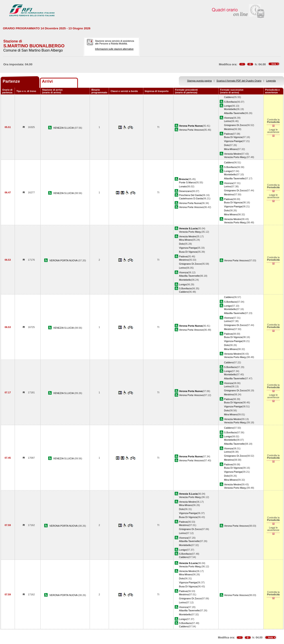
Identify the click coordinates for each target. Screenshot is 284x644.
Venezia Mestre (233, 154)
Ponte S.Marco (187, 182)
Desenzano (185, 191)
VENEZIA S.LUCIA (64, 128)
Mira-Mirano (231, 149)
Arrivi (47, 81)
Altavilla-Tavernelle (234, 113)
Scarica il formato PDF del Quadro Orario (239, 81)
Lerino (228, 121)
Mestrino (229, 129)
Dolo (227, 145)
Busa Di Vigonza (233, 137)
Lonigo (228, 106)
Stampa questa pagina (199, 81)
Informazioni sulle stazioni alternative (114, 49)
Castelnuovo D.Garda (191, 198)
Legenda (271, 81)
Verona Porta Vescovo (191, 130)
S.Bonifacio (230, 102)
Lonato (183, 186)
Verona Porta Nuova (190, 203)
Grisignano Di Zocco (235, 125)
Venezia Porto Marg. (235, 157)
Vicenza (228, 118)
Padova (228, 134)
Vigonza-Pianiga (233, 141)
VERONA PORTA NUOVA (64, 260)
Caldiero (229, 97)
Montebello (230, 109)
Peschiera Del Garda (190, 195)
